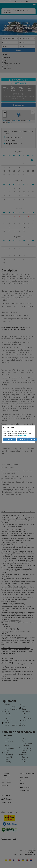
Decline (22, 439)
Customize (10, 439)
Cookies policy (23, 435)
